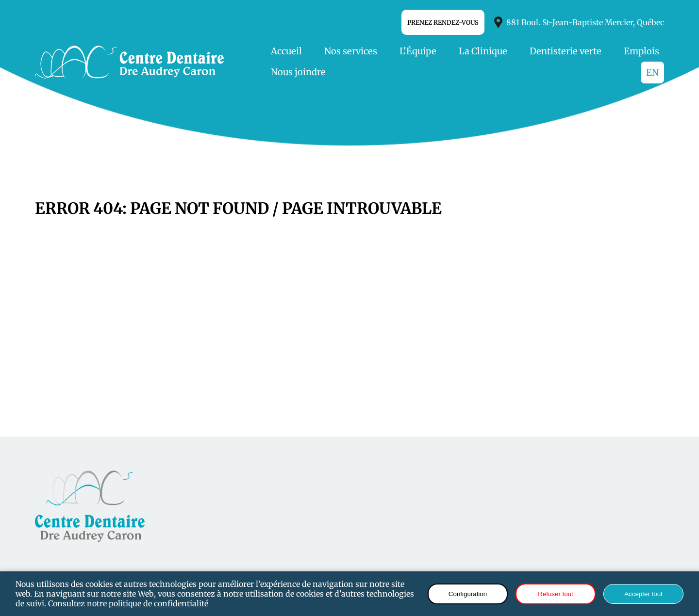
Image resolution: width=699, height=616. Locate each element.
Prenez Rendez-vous (443, 22)
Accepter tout (643, 594)
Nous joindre (298, 72)
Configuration (468, 594)
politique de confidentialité (158, 603)
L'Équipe (418, 51)
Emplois (641, 51)
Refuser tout (556, 594)
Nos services (351, 51)
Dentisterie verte (566, 51)
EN (652, 73)
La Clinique (483, 51)
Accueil (286, 51)
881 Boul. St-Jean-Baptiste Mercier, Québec (579, 22)
